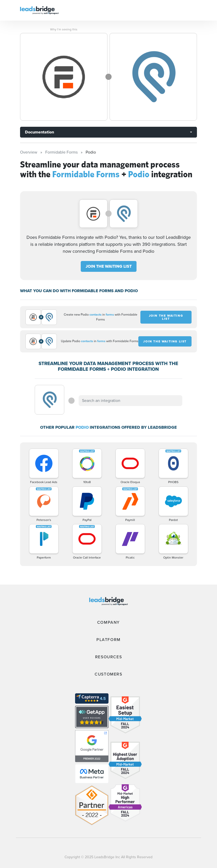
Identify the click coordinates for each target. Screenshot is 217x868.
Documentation (39, 132)
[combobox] (130, 401)
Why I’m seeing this (64, 29)
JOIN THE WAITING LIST (109, 266)
